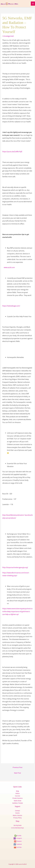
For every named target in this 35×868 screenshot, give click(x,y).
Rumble (18, 836)
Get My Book (17, 825)
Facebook (18, 844)
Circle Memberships (17, 828)
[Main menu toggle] (33, 4)
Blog (17, 791)
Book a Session (17, 815)
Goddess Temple (18, 803)
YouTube (17, 847)
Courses (18, 796)
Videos (18, 793)
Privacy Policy (17, 818)
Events (18, 813)
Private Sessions (18, 798)
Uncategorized (8, 36)
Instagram (17, 838)
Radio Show (18, 801)
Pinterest (18, 841)
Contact (17, 811)
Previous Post (18, 767)
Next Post (17, 773)
